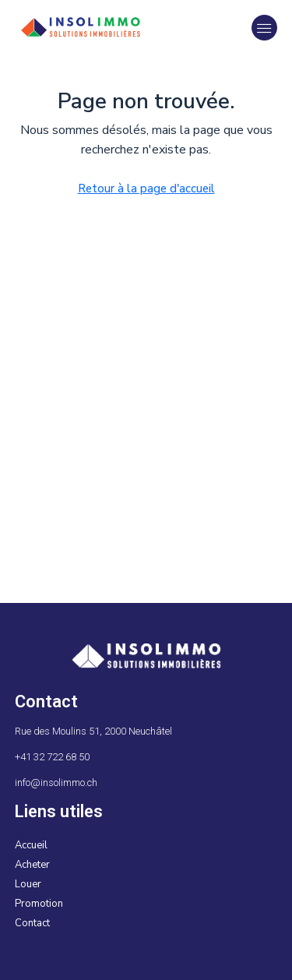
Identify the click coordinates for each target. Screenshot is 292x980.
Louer (28, 884)
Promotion (39, 904)
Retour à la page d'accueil (146, 189)
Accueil (31, 845)
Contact (32, 923)
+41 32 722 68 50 (52, 757)
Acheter (32, 865)
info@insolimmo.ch (56, 783)
